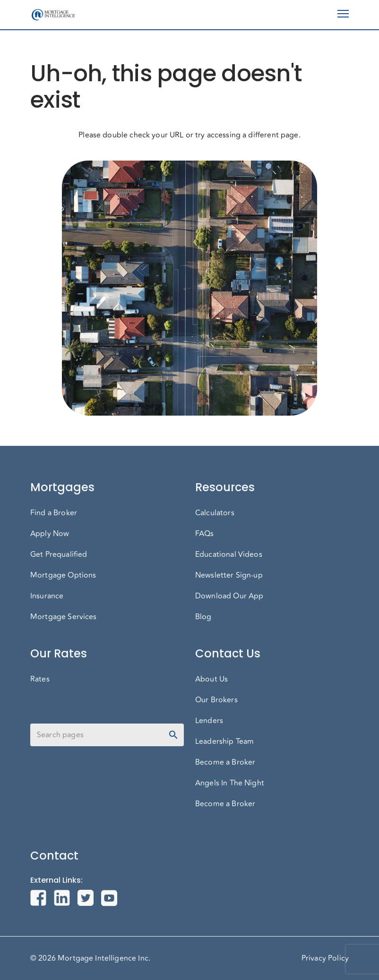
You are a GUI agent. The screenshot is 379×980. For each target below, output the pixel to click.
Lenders (209, 721)
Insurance (47, 596)
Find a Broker (54, 513)
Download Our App (229, 596)
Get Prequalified (59, 554)
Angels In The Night (230, 783)
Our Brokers (216, 700)
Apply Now (50, 534)
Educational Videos (229, 554)
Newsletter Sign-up (229, 575)
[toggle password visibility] (173, 735)
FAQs (205, 534)
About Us (211, 679)
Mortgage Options (63, 575)
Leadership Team (224, 741)
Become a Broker (225, 762)
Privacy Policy (325, 958)
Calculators (215, 513)
